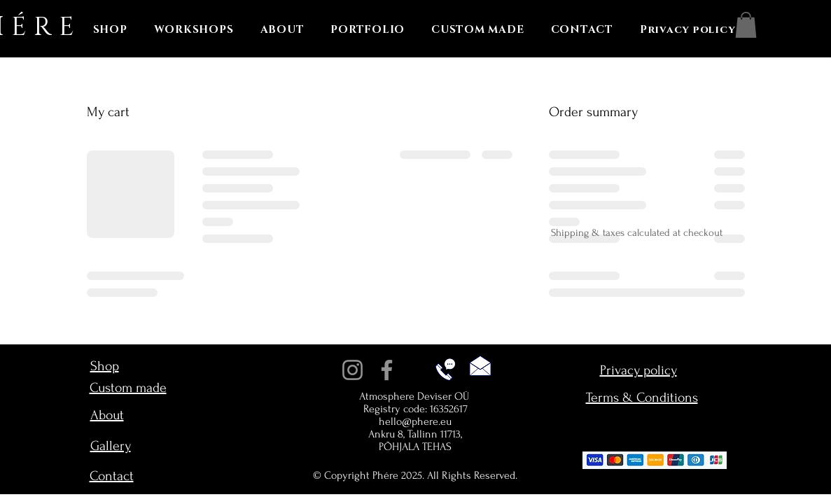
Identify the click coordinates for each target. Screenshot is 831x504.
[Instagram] (352, 370)
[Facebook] (387, 370)
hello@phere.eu (415, 421)
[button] (746, 25)
